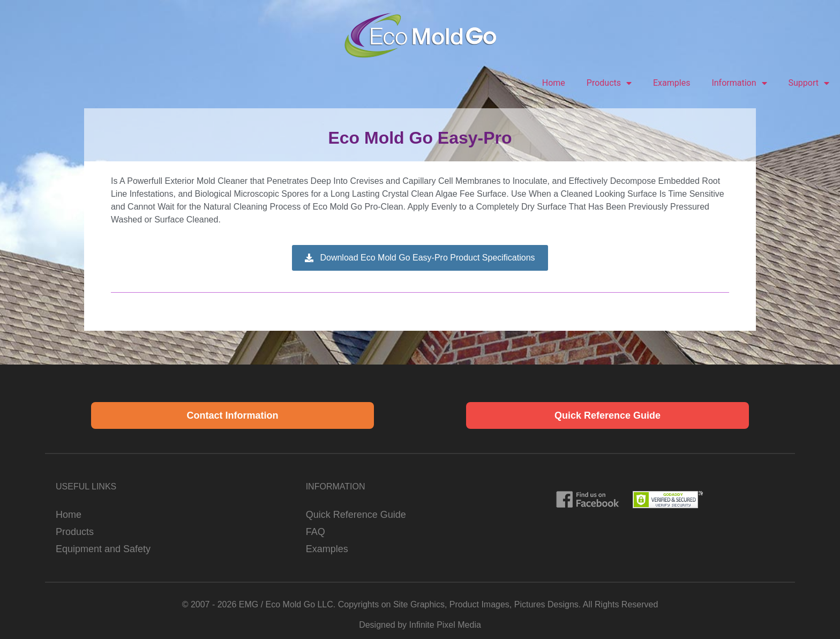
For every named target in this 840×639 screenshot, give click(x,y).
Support (809, 83)
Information (739, 83)
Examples (672, 83)
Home (554, 83)
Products (609, 83)
